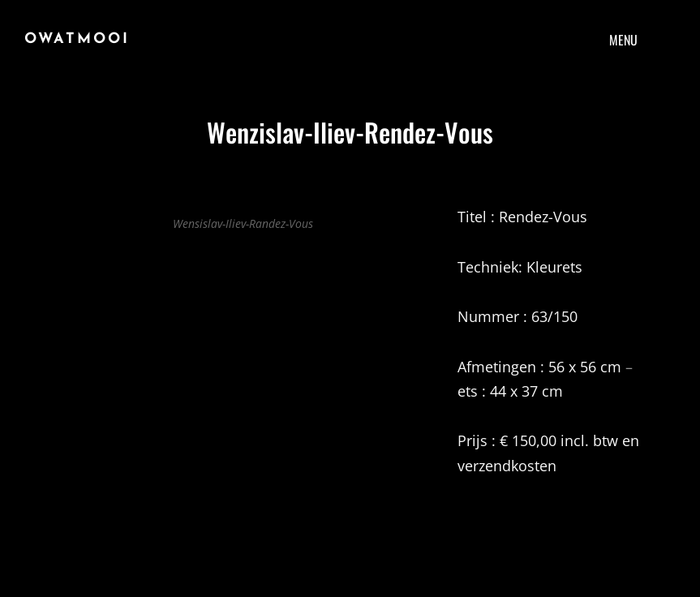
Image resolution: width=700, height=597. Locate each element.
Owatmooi (77, 39)
